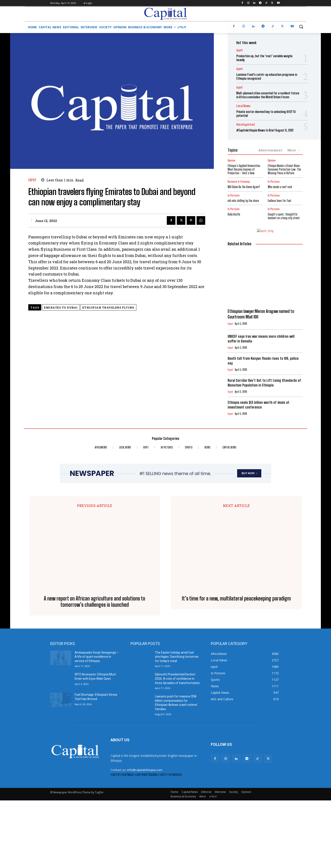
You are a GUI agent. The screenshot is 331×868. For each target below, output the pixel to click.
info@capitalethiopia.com (145, 837)
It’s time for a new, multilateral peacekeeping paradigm (236, 672)
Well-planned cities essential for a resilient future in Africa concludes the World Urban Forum (268, 95)
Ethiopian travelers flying (108, 307)
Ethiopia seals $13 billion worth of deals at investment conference (258, 405)
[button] (301, 27)
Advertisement (270, 150)
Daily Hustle (234, 214)
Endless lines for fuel (279, 201)
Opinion (232, 161)
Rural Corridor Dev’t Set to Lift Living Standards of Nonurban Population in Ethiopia (264, 383)
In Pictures (274, 182)
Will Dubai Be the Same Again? (244, 187)
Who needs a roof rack (280, 187)
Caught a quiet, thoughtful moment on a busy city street (284, 216)
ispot (32, 180)
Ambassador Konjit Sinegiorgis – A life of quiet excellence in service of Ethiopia (97, 724)
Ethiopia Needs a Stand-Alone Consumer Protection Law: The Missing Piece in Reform (284, 169)
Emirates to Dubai (61, 307)
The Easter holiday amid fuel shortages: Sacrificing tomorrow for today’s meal (177, 724)
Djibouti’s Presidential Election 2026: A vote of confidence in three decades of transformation (177, 746)
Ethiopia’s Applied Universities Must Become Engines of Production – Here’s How (244, 169)
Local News (243, 106)
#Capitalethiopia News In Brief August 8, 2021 (265, 130)
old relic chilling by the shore (243, 201)
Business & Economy (239, 182)
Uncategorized (245, 124)
